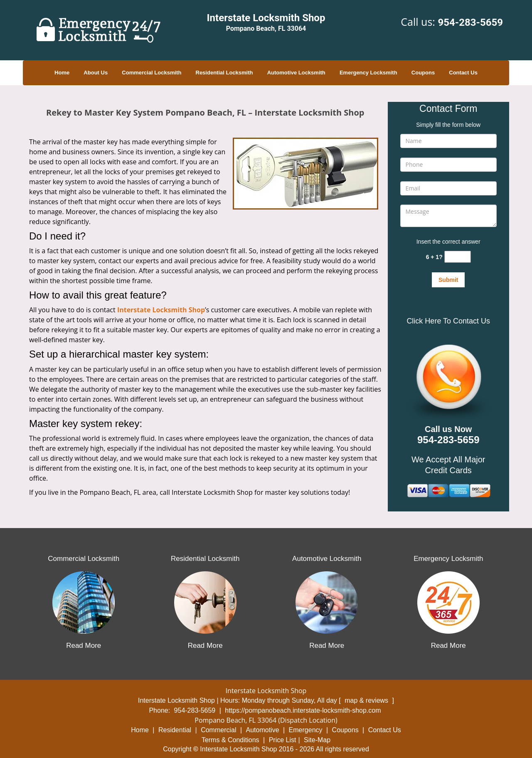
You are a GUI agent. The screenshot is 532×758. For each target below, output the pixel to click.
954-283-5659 (470, 22)
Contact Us (463, 73)
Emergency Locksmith (368, 73)
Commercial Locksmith (151, 73)
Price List (283, 740)
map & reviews (367, 700)
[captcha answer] (458, 257)
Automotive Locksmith (296, 73)
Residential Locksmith (224, 73)
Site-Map (317, 740)
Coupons (423, 73)
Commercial (218, 730)
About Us (96, 73)
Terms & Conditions (230, 740)
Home (62, 73)
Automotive (263, 730)
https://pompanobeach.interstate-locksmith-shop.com (303, 710)
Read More (84, 646)
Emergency (306, 730)
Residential (175, 730)
